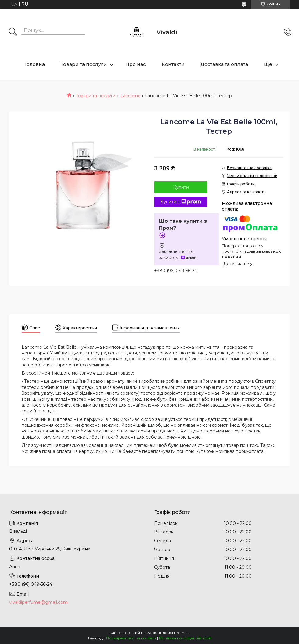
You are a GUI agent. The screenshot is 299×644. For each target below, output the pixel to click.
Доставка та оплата (224, 64)
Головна (35, 64)
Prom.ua (182, 633)
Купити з (181, 202)
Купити (181, 187)
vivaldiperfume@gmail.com (38, 602)
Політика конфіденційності (185, 638)
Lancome (130, 96)
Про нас (136, 64)
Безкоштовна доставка (249, 168)
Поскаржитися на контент (131, 638)
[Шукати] (13, 32)
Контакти (173, 64)
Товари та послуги (84, 64)
